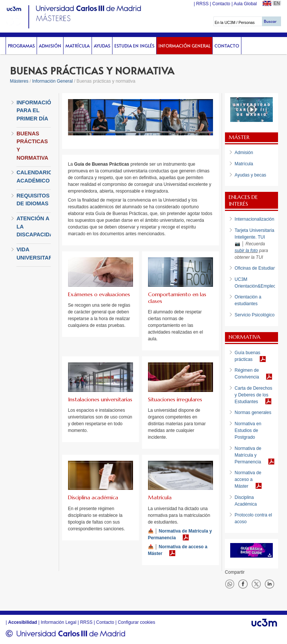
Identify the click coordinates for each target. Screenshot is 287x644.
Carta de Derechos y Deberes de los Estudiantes (254, 395)
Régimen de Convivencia (247, 374)
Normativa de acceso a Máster (178, 550)
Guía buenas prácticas (248, 356)
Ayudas (102, 46)
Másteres (19, 81)
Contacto (227, 46)
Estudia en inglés (134, 46)
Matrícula (78, 46)
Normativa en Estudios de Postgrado (248, 430)
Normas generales (253, 413)
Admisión (50, 46)
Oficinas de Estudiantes (258, 268)
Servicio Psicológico (255, 315)
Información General (184, 46)
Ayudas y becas (251, 175)
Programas (21, 46)
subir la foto (246, 251)
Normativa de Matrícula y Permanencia (180, 534)
